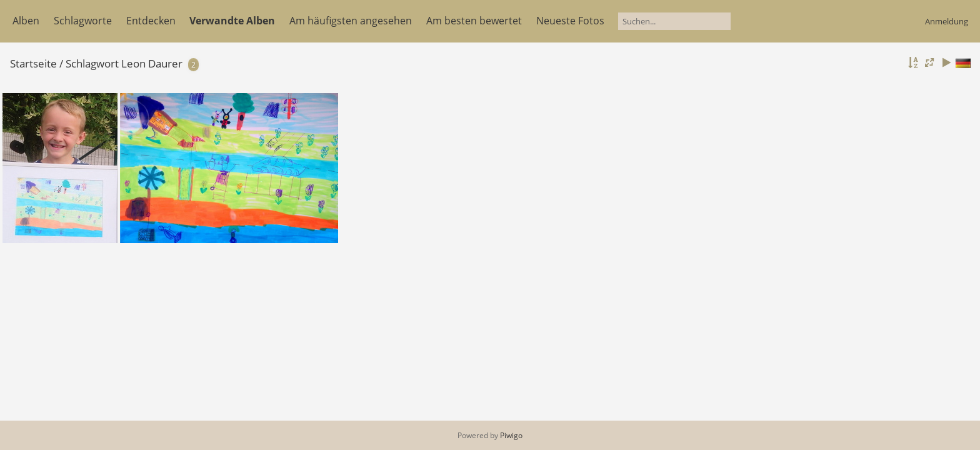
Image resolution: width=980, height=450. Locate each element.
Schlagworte (83, 21)
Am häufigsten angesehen (351, 21)
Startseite (33, 63)
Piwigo (511, 435)
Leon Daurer (152, 63)
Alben (26, 21)
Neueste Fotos (570, 21)
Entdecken (151, 21)
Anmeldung (947, 21)
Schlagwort (92, 63)
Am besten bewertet (474, 21)
